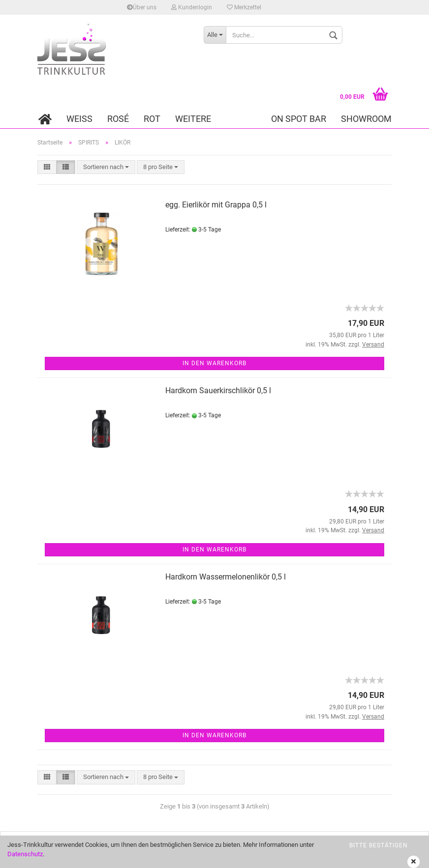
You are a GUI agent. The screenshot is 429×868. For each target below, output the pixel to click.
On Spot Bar (299, 119)
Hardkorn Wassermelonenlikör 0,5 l (226, 577)
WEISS (79, 119)
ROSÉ (118, 119)
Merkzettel (244, 7)
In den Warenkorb (214, 363)
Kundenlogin (192, 7)
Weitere (193, 119)
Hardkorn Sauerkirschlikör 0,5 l (218, 391)
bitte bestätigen (379, 845)
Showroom (366, 119)
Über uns (142, 7)
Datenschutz (25, 854)
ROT (152, 119)
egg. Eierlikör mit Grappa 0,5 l (216, 205)
